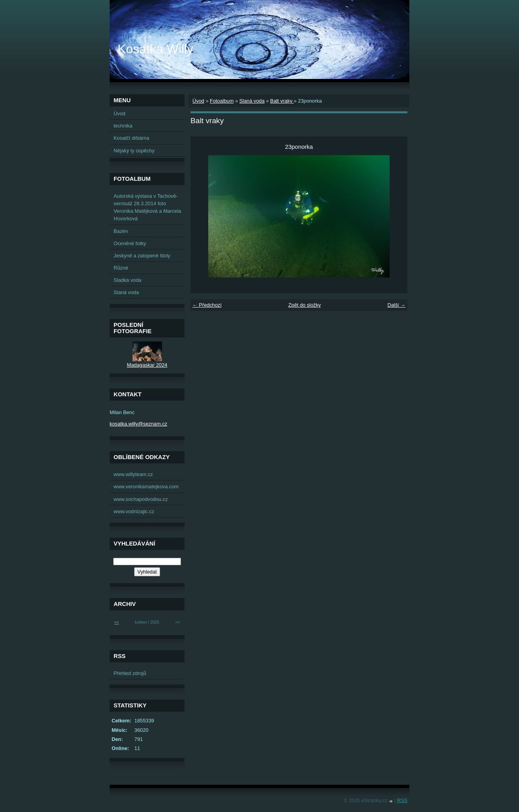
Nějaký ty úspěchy (134, 151)
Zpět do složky (305, 305)
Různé (121, 268)
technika (123, 126)
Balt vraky (282, 101)
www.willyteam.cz (133, 474)
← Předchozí (207, 305)
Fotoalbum (222, 101)
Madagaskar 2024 (147, 365)
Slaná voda (252, 101)
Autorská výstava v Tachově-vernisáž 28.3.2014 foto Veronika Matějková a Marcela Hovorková (147, 207)
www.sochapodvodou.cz (141, 499)
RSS (402, 800)
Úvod (198, 101)
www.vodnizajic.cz (134, 511)
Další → (396, 305)
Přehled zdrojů (130, 673)
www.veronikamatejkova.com (146, 487)
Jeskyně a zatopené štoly (142, 256)
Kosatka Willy (155, 49)
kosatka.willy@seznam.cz (138, 424)
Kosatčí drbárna (131, 138)
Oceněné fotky (130, 243)
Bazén (121, 231)
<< (117, 622)
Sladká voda (127, 280)
